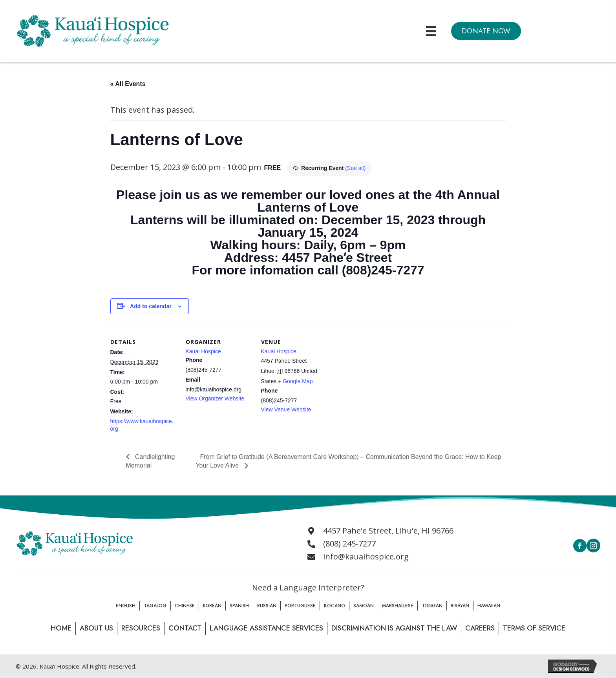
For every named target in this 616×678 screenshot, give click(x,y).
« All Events (128, 84)
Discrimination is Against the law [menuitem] (394, 628)
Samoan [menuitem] (364, 606)
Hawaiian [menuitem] (489, 606)
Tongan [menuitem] (432, 606)
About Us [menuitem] (96, 628)
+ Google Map (295, 381)
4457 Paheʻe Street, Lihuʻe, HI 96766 (388, 531)
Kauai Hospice (203, 351)
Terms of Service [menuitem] (534, 628)
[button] (486, 31)
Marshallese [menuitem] (398, 606)
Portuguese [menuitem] (300, 606)
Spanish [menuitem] (239, 606)
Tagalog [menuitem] (155, 606)
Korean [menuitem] (212, 606)
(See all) (355, 168)
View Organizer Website (215, 398)
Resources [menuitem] (141, 628)
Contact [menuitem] (185, 628)
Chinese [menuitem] (185, 606)
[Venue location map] (378, 381)
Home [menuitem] (61, 628)
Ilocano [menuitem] (335, 606)
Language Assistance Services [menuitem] (266, 628)
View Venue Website (286, 409)
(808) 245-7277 (349, 544)
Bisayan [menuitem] (460, 606)
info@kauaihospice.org (366, 556)
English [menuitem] (126, 606)
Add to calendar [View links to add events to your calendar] (151, 306)
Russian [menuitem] (267, 606)
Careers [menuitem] (480, 628)
